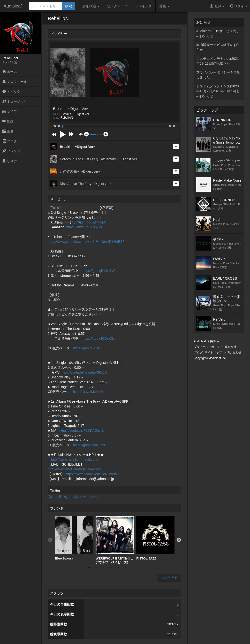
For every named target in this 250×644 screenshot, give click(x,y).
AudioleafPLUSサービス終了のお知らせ (218, 33)
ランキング (143, 6)
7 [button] (133, 568)
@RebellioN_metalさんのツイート (74, 497)
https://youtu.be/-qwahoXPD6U (84, 372)
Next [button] (179, 540)
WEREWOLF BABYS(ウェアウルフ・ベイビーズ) (115, 540)
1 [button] (89, 568)
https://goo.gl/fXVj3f (91, 222)
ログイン (239, 6)
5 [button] (118, 568)
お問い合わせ (233, 353)
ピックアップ (117, 6)
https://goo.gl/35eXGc (99, 338)
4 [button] (111, 568)
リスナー (11, 161)
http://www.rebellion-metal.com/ (75, 460)
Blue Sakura (74, 538)
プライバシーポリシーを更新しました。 (218, 75)
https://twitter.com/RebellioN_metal (91, 474)
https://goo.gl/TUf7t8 (88, 348)
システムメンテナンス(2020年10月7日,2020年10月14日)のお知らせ (218, 91)
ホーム (10, 72)
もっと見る (169, 578)
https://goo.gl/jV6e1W (99, 271)
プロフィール (15, 82)
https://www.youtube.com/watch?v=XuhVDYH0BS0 (86, 242)
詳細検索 (91, 6)
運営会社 (231, 347)
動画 (8, 121)
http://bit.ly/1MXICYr (88, 392)
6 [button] (125, 568)
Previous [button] (50, 540)
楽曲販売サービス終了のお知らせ (218, 47)
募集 (164, 6)
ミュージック (15, 101)
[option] (74, 538)
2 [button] (96, 568)
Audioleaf (13, 6)
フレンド (11, 151)
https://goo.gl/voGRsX (89, 445)
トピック (11, 92)
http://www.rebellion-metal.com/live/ (74, 469)
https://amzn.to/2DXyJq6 (85, 227)
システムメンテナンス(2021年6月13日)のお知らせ (218, 61)
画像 (8, 131)
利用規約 (214, 341)
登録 (217, 6)
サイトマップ (213, 353)
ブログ (10, 141)
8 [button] (140, 568)
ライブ (10, 111)
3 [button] (104, 568)
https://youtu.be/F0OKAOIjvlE (81, 430)
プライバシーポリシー (208, 347)
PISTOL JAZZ (155, 538)
